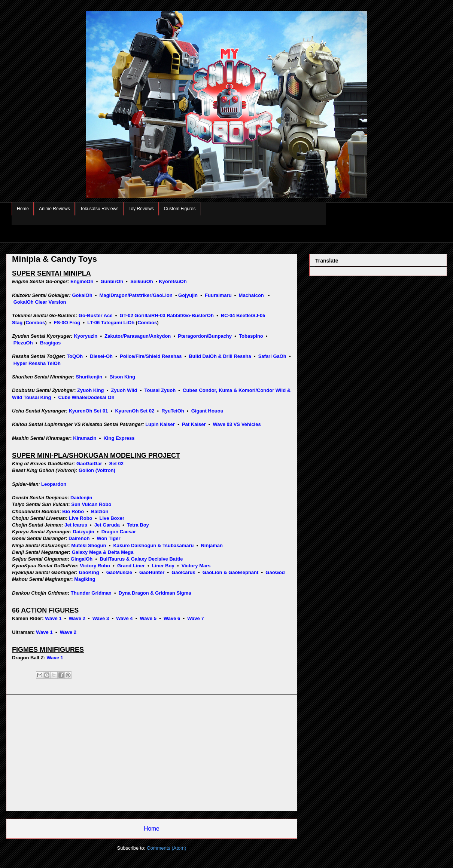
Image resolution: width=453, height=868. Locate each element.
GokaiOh (82, 295)
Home (23, 209)
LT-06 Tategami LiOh (111, 323)
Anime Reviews (54, 209)
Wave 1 (53, 618)
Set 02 (116, 464)
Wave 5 (148, 618)
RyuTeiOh (173, 411)
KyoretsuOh (173, 281)
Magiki (82, 579)
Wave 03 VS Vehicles (237, 424)
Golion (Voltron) (97, 470)
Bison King (122, 377)
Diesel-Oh (101, 356)
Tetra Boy (138, 525)
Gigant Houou (207, 411)
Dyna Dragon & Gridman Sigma (155, 593)
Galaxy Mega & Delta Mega (103, 552)
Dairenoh (79, 538)
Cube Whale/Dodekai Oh (86, 397)
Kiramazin (85, 438)
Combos (35, 323)
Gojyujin (188, 295)
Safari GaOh (272, 356)
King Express (119, 438)
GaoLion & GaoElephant (231, 572)
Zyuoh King (91, 390)
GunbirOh (112, 281)
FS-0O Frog (67, 323)
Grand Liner (131, 566)
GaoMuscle (119, 572)
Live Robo (81, 518)
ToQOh (75, 356)
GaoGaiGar (89, 464)
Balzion (100, 511)
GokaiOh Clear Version (40, 302)
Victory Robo (95, 566)
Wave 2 (77, 618)
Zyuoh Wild (124, 390)
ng (92, 579)
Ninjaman (212, 545)
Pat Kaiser (194, 424)
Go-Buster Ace (96, 315)
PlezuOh (23, 343)
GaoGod (275, 572)
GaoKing (89, 572)
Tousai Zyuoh (160, 390)
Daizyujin (84, 532)
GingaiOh (82, 559)
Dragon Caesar (119, 532)
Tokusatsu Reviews (99, 209)
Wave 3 (101, 618)
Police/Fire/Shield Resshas (151, 356)
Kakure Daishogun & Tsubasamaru (153, 545)
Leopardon (54, 484)
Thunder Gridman (91, 593)
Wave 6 (172, 618)
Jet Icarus (76, 525)
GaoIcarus (183, 572)
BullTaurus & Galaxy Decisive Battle (141, 559)
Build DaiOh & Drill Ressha (220, 356)
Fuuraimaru (218, 295)
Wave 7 (195, 618)
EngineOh (82, 281)
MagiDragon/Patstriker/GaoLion (136, 295)
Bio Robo (73, 511)
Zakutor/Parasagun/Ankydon (138, 336)
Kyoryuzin (86, 336)
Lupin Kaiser (160, 424)
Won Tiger (108, 538)
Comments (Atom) (166, 848)
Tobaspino (251, 336)
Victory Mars (196, 566)
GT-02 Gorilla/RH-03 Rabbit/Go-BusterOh (167, 315)
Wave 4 (124, 618)
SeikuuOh (142, 281)
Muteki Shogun (89, 545)
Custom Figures (180, 209)
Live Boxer (112, 518)
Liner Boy (163, 566)
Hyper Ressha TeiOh (37, 363)
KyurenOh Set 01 (89, 411)
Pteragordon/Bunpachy (205, 336)
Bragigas (51, 343)
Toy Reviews (141, 209)
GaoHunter (152, 572)
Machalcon (251, 295)
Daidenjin (81, 498)
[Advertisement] (152, 753)
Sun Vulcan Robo (91, 504)
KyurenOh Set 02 (135, 411)
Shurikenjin (89, 377)
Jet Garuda (107, 525)
